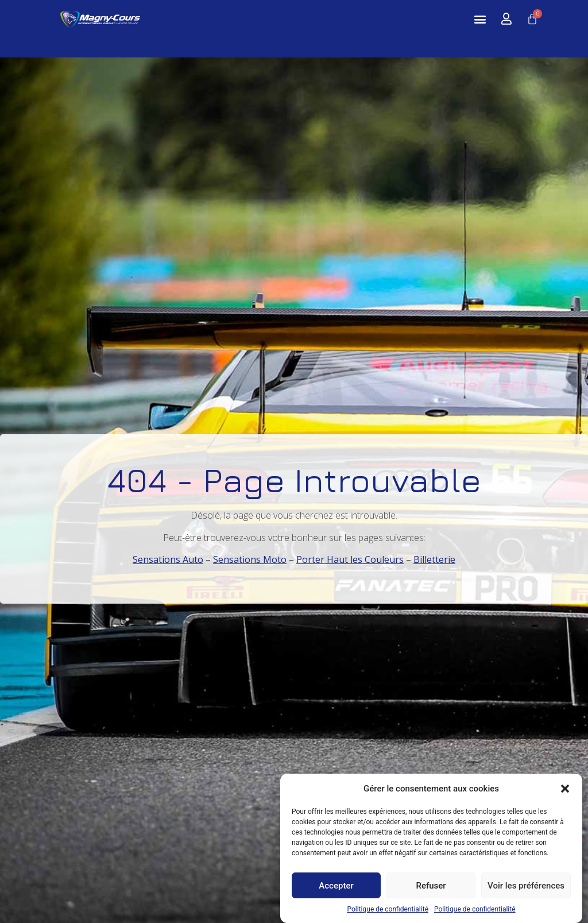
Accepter (336, 889)
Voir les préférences (526, 889)
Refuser (431, 889)
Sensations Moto (250, 559)
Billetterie (434, 559)
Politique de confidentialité (388, 913)
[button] (565, 792)
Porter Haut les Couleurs (350, 559)
